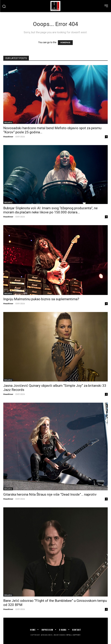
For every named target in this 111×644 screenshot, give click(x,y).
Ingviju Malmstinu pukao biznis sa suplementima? (41, 299)
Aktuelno (8, 122)
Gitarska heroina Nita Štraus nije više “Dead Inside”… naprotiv (50, 494)
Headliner (8, 137)
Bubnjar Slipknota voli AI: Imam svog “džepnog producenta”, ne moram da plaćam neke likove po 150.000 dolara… (50, 210)
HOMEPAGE (65, 43)
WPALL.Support (74, 635)
